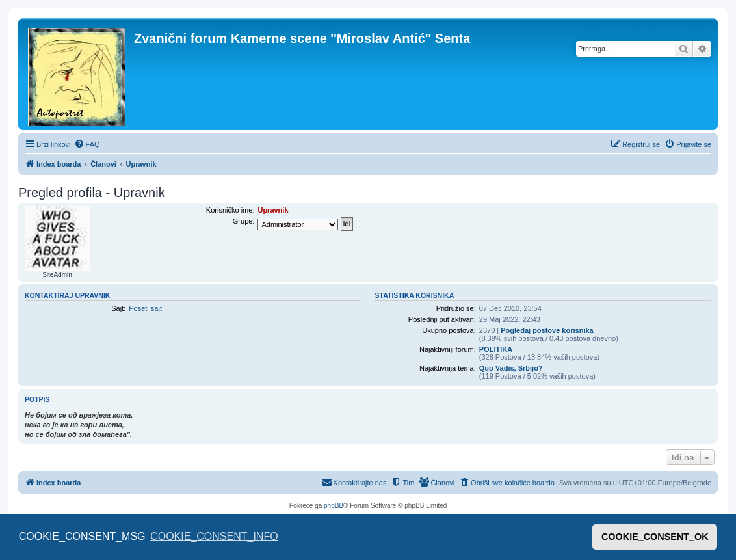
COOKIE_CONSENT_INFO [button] (214, 536)
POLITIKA (496, 349)
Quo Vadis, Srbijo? (511, 368)
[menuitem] (87, 144)
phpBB (334, 506)
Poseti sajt (145, 308)
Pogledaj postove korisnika (547, 330)
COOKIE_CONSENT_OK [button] (655, 537)
